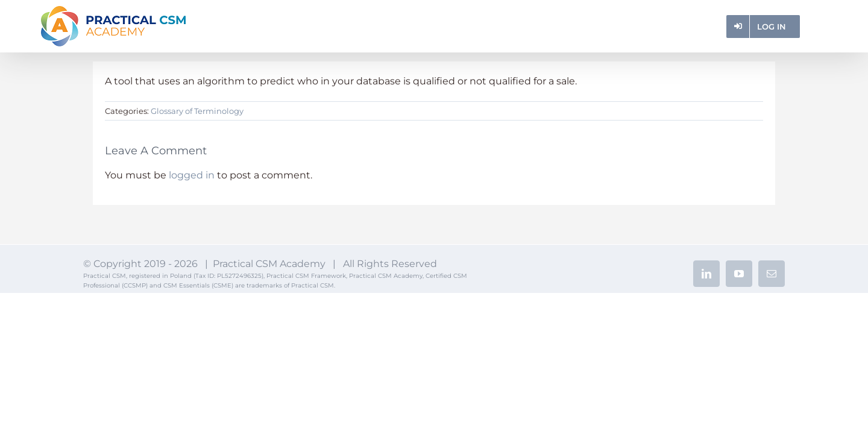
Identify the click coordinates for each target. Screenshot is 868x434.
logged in (192, 175)
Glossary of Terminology (197, 111)
